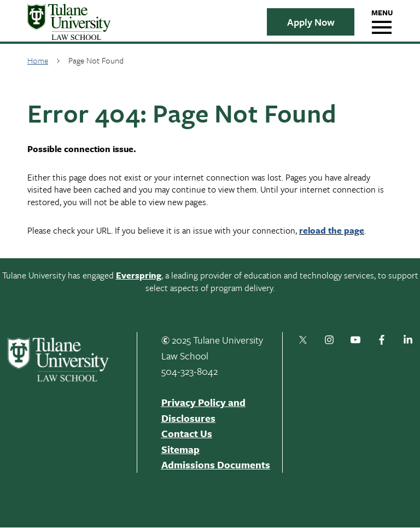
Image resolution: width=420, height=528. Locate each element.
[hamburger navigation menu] (382, 22)
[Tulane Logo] (137, 22)
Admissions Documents (216, 465)
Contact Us (187, 433)
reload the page (332, 230)
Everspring (139, 275)
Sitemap (180, 449)
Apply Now (311, 22)
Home (38, 60)
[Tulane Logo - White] (65, 359)
